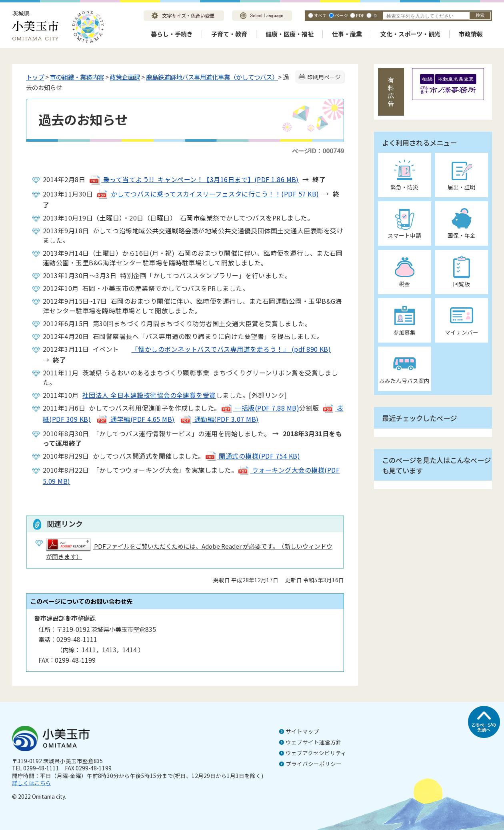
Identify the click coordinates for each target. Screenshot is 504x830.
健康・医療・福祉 (290, 34)
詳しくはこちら (32, 783)
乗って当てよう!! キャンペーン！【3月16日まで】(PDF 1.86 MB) (194, 179)
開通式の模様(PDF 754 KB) (252, 456)
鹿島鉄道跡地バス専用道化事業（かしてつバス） (212, 77)
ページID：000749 (318, 150)
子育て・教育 (229, 34)
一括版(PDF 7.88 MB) (260, 408)
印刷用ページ (324, 77)
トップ (35, 77)
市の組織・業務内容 (77, 77)
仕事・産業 (347, 34)
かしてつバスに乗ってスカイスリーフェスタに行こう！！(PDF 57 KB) (208, 194)
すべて (320, 15)
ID (375, 15)
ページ (341, 15)
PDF (360, 15)
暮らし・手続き (172, 34)
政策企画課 (125, 77)
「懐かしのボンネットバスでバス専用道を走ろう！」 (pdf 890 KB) (225, 349)
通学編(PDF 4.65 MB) (136, 419)
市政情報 (471, 34)
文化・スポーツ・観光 (410, 34)
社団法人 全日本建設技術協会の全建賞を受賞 (149, 395)
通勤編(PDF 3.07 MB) (219, 419)
